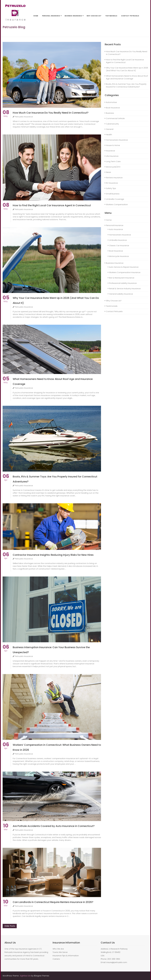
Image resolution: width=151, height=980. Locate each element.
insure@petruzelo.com (117, 962)
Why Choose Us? (94, 16)
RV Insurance (112, 183)
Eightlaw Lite (26, 976)
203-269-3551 (114, 959)
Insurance (110, 151)
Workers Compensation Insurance (125, 272)
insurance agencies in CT (30, 949)
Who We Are (58, 949)
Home (36, 16)
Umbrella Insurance (118, 240)
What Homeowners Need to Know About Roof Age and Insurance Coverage (127, 77)
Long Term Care (113, 161)
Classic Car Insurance (119, 245)
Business (110, 113)
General (110, 129)
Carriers (56, 959)
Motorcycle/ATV (113, 167)
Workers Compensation (117, 204)
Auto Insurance (116, 229)
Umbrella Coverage (115, 199)
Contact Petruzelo (130, 16)
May (6, 115)
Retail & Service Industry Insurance (125, 288)
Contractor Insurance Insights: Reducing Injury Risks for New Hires (53, 555)
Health (109, 135)
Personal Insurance (51, 16)
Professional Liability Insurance (123, 283)
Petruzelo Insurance (23, 117)
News (108, 172)
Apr (6, 479)
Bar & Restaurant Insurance (122, 278)
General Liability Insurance (121, 294)
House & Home (113, 145)
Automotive (111, 102)
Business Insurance (73, 16)
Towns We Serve (60, 952)
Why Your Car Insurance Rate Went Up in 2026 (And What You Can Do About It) (127, 69)
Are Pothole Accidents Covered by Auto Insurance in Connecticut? (54, 826)
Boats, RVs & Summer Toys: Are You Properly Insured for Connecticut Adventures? (126, 85)
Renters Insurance (114, 178)
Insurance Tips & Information (66, 956)
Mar (6, 828)
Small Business (113, 194)
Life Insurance (112, 156)
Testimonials (111, 16)
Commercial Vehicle (115, 118)
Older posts (10, 926)
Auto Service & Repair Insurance (124, 267)
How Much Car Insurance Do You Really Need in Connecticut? (51, 113)
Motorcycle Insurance (119, 256)
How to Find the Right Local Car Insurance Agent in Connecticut (52, 205)
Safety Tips (111, 188)
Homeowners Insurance (117, 140)
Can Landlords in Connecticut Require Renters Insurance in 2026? (53, 902)
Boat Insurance (113, 108)
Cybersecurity (112, 124)
